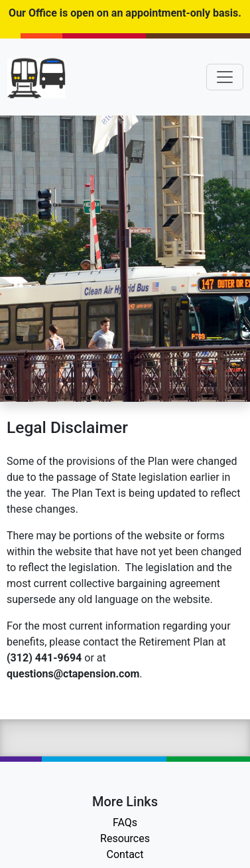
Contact (125, 854)
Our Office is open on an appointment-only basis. (125, 13)
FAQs (125, 823)
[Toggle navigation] (225, 77)
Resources (125, 838)
